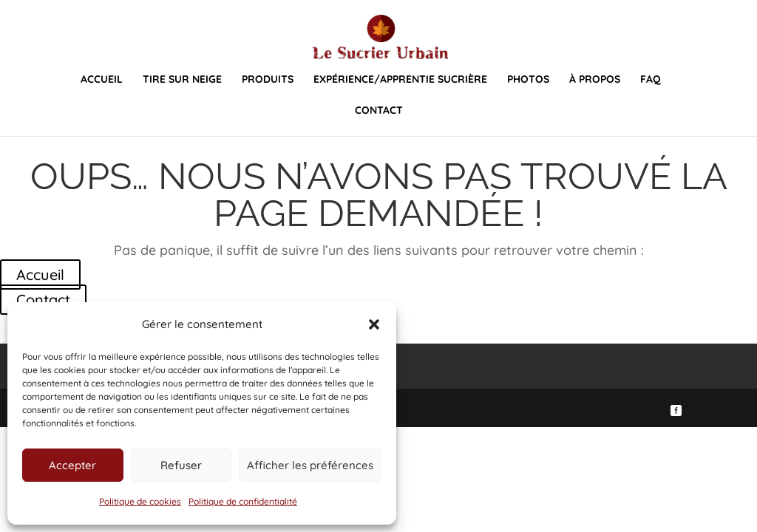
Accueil (102, 80)
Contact (379, 111)
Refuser (181, 465)
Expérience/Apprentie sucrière (400, 80)
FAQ (651, 80)
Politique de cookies (140, 501)
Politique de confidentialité (243, 501)
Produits (268, 80)
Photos (528, 80)
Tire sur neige (182, 80)
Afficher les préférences (310, 465)
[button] (374, 324)
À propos (595, 80)
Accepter (72, 465)
